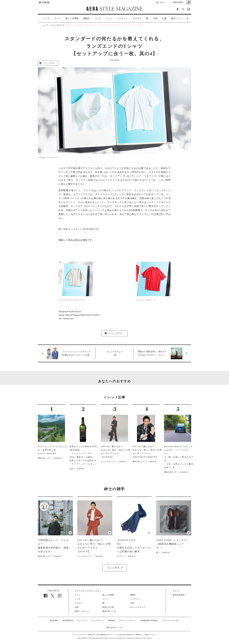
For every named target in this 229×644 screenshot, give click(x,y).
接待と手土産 (108, 607)
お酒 (164, 18)
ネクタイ (137, 18)
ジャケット (122, 18)
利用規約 (111, 620)
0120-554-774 (91, 229)
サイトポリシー (98, 620)
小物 (155, 18)
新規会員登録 (178, 2)
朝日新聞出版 (68, 620)
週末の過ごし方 (109, 611)
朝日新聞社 (54, 620)
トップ (46, 18)
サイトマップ (82, 620)
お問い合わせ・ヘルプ (114, 627)
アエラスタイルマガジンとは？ (88, 591)
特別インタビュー (82, 611)
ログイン (163, 2)
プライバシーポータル (171, 620)
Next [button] (182, 18)
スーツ (57, 18)
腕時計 (87, 18)
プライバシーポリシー (127, 620)
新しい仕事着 (72, 18)
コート (109, 18)
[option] (44, 18)
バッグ (98, 18)
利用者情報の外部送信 (149, 620)
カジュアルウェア (138, 607)
